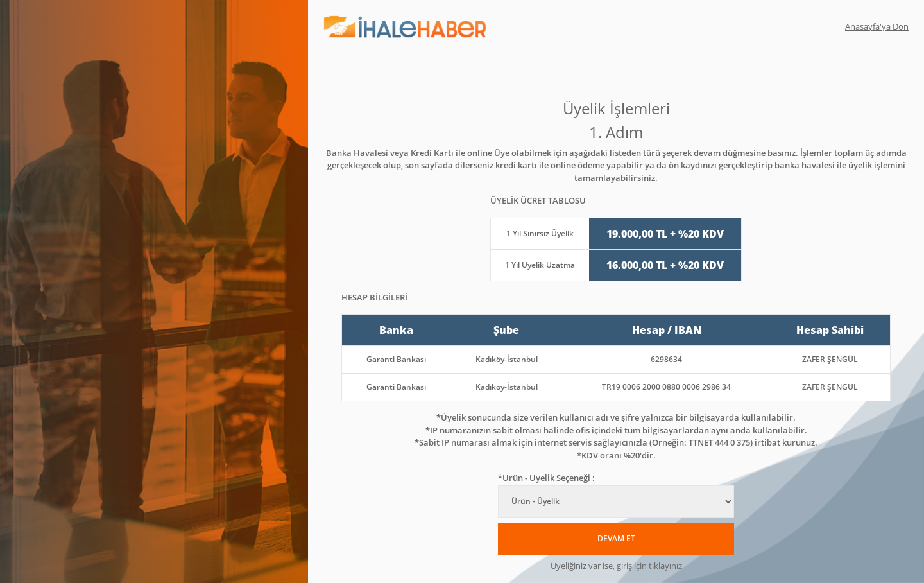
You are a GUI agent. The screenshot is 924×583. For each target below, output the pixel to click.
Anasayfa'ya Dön (877, 26)
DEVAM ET (616, 538)
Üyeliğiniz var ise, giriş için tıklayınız (616, 566)
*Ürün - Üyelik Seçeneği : (546, 478)
